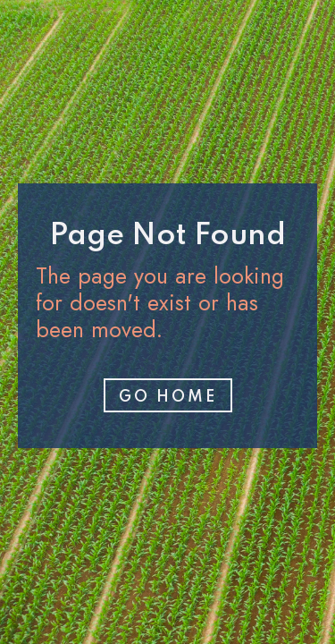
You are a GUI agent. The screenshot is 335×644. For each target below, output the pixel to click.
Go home (168, 397)
